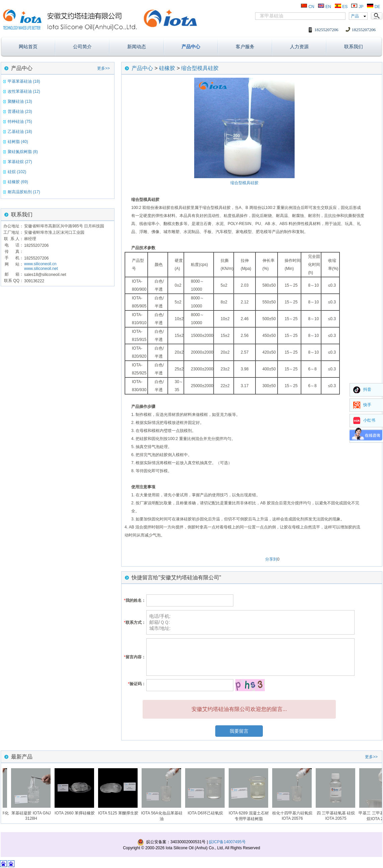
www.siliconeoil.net (41, 269)
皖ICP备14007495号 (227, 842)
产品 (355, 16)
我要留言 (239, 731)
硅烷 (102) (17, 172)
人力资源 (299, 47)
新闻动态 (137, 47)
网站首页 (28, 47)
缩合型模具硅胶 (200, 68)
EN (324, 7)
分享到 (271, 559)
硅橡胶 (167, 68)
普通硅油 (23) (20, 112)
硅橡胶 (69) (18, 182)
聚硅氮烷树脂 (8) (23, 152)
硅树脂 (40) (18, 142)
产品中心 (191, 47)
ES (341, 7)
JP (357, 7)
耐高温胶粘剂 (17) (24, 192)
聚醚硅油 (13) (20, 101)
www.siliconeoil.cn (40, 264)
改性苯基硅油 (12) (24, 91)
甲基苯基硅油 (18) (24, 81)
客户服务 (245, 47)
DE (373, 7)
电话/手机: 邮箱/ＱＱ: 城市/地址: (250, 622)
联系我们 (354, 47)
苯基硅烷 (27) (20, 162)
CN (308, 7)
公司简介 (82, 47)
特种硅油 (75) (20, 122)
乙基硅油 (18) (20, 132)
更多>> (103, 68)
